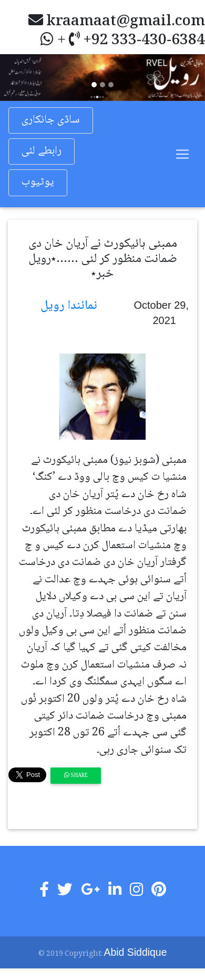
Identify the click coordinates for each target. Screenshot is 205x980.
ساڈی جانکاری (51, 120)
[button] (16, 77)
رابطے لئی (42, 151)
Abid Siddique (136, 952)
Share (76, 776)
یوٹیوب (38, 182)
